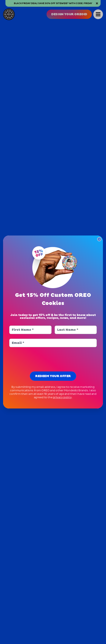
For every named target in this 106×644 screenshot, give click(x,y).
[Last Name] (76, 330)
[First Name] (30, 330)
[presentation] (53, 359)
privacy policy (62, 398)
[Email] (53, 343)
